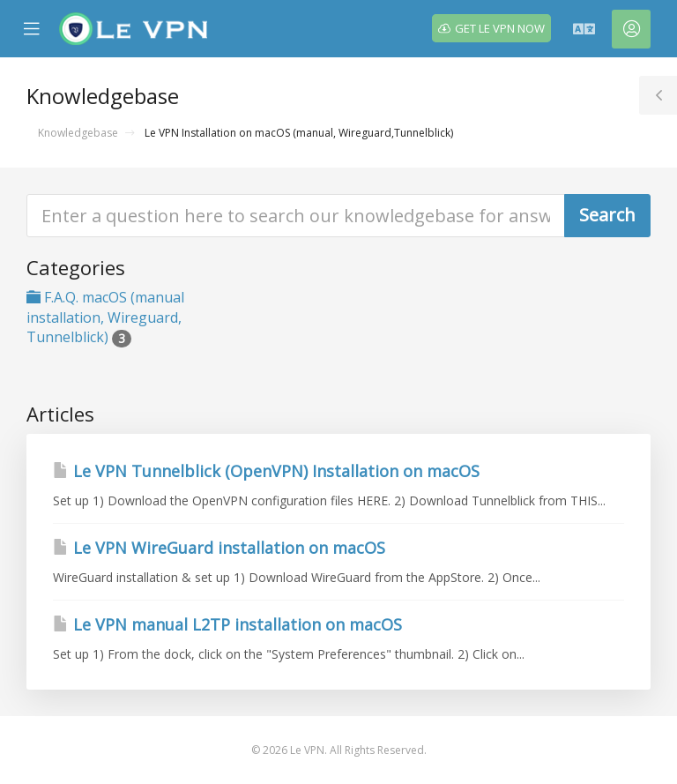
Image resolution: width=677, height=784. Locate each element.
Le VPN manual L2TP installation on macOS (227, 624)
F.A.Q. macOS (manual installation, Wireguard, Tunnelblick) (105, 317)
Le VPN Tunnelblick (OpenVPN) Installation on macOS (266, 471)
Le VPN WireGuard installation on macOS (219, 548)
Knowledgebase (78, 133)
